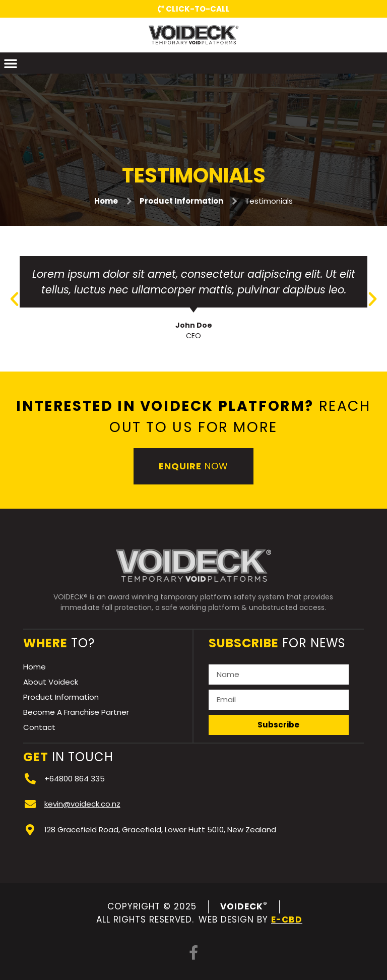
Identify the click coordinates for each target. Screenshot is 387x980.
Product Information (181, 201)
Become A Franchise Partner (76, 712)
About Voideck (51, 682)
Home (106, 201)
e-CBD (287, 920)
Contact (39, 727)
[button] (11, 63)
